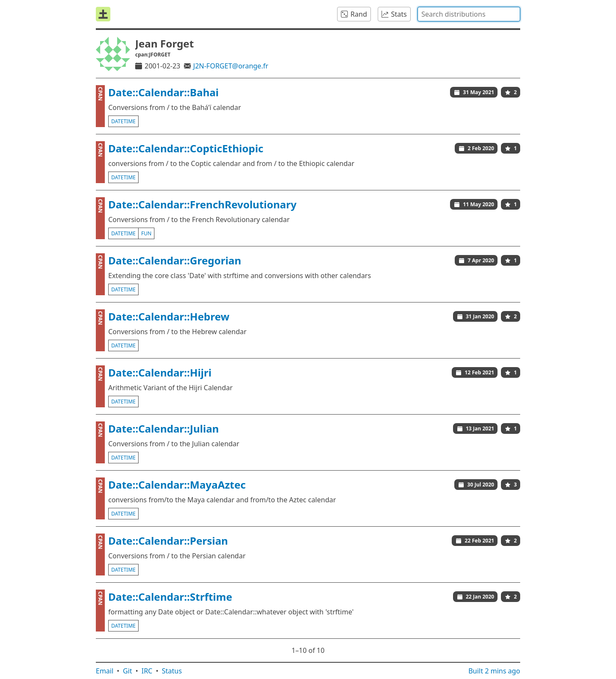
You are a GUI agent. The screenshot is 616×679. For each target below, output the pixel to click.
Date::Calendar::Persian (168, 541)
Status (172, 671)
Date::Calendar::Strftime (170, 597)
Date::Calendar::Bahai (163, 92)
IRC (147, 671)
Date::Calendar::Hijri (160, 372)
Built (494, 671)
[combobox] (469, 14)
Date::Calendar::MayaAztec (177, 485)
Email (105, 671)
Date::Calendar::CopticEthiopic (186, 148)
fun (146, 233)
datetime (123, 121)
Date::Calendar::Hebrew (169, 316)
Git (127, 671)
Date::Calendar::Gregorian (175, 260)
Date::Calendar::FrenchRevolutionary (202, 204)
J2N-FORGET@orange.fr (231, 66)
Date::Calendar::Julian (164, 428)
